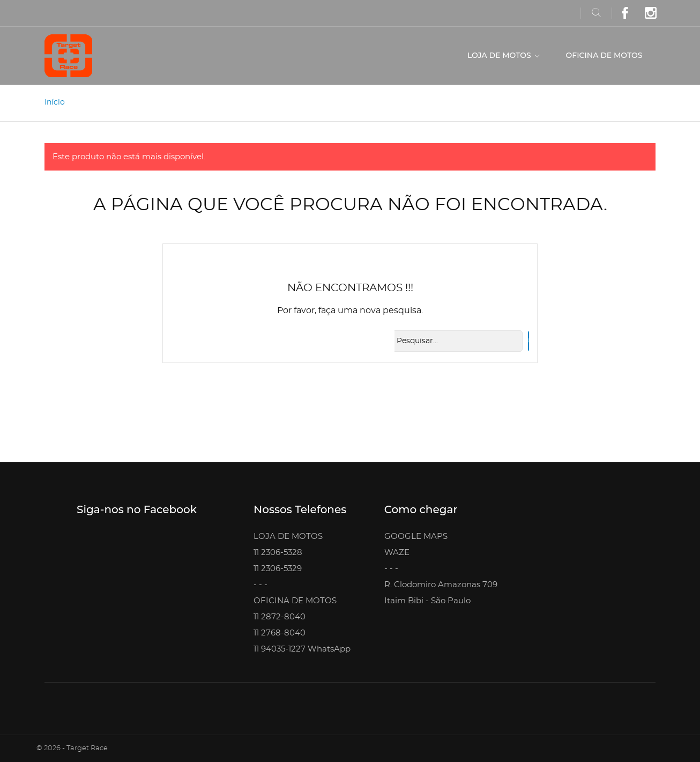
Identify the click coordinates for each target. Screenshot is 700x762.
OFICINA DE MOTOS (604, 55)
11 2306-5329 (278, 569)
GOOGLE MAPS (416, 537)
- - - (260, 585)
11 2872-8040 (280, 617)
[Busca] (455, 341)
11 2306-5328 (278, 553)
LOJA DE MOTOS (500, 55)
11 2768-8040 (280, 633)
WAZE (397, 553)
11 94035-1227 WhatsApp (302, 649)
